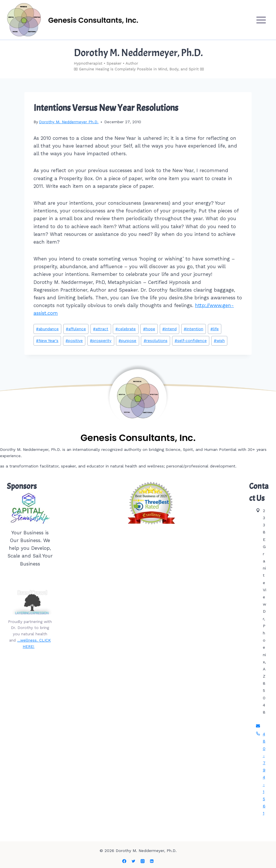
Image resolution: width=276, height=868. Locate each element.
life (215, 329)
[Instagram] (143, 861)
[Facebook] (124, 861)
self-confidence (191, 341)
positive (74, 341)
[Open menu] (261, 20)
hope (149, 329)
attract (101, 329)
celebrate (126, 329)
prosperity (101, 341)
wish (219, 341)
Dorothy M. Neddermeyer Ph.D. (69, 122)
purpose (127, 341)
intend (169, 329)
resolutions (156, 341)
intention (194, 329)
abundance (47, 329)
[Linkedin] (152, 861)
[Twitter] (133, 861)
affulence (76, 329)
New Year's (47, 341)
